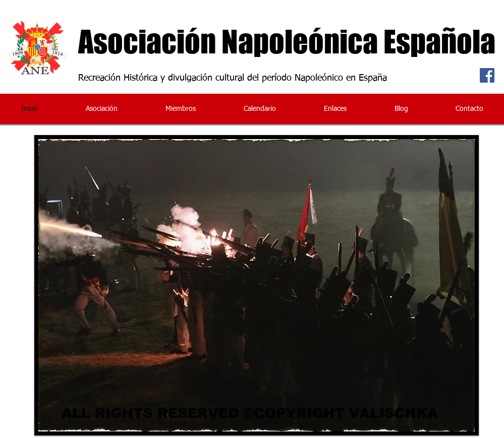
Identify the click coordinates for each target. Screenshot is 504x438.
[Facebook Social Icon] (487, 75)
